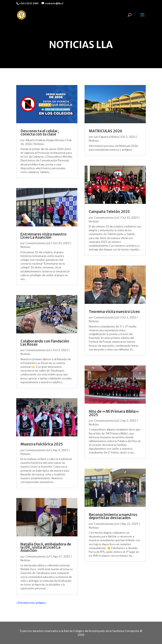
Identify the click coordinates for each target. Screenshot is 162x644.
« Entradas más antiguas (31, 603)
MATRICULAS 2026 (106, 131)
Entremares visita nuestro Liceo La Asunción (43, 236)
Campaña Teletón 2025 (109, 212)
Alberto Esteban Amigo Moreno (45, 140)
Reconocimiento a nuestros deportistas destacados (113, 516)
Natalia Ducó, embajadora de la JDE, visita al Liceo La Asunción (46, 547)
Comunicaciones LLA (38, 243)
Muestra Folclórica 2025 (42, 444)
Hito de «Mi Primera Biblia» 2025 (114, 413)
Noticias (39, 144)
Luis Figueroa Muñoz (106, 137)
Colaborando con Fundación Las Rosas (45, 343)
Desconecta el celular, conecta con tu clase (40, 133)
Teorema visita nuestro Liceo (114, 312)
